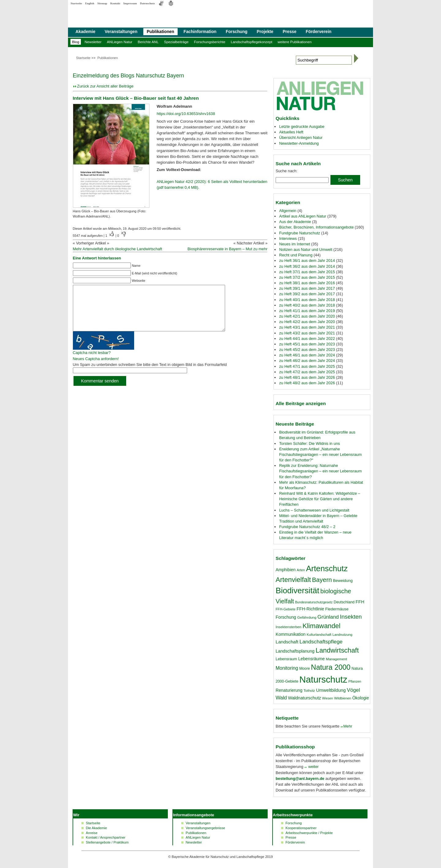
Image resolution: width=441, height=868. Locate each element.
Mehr (348, 726)
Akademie (86, 32)
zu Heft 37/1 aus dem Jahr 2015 (307, 272)
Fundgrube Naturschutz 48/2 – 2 (307, 527)
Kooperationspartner (301, 828)
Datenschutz (147, 3)
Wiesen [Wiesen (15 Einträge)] (328, 698)
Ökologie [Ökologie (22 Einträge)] (360, 698)
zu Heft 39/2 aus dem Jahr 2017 (307, 294)
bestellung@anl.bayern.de (300, 779)
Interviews (288, 238)
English (90, 3)
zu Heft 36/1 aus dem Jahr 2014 (307, 261)
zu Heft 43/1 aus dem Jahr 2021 (307, 327)
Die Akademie (96, 828)
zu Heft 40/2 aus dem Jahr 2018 (307, 305)
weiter (313, 767)
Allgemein (288, 211)
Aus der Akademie (295, 222)
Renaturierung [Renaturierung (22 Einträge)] (289, 690)
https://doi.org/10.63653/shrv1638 (186, 114)
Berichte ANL (148, 42)
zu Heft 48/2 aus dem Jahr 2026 (307, 383)
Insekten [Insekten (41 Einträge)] (351, 617)
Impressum (130, 3)
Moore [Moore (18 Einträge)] (305, 669)
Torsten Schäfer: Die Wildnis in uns (309, 443)
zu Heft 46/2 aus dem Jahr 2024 (307, 361)
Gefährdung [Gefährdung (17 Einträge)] (307, 617)
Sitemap (102, 3)
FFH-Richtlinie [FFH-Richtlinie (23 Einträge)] (311, 609)
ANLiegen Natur (120, 42)
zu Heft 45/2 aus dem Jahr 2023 (307, 350)
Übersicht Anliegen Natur (301, 138)
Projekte (265, 32)
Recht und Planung (296, 255)
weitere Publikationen (295, 42)
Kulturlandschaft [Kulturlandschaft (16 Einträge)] (319, 635)
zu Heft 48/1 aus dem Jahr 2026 (307, 377)
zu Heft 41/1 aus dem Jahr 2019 (307, 311)
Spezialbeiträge (176, 42)
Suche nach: (286, 171)
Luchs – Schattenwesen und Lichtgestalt (314, 510)
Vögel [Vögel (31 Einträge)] (354, 690)
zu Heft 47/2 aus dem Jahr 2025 (307, 372)
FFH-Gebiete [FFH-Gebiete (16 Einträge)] (286, 609)
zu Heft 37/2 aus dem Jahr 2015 (307, 277)
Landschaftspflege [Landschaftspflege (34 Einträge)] (321, 642)
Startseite (76, 3)
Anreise (92, 833)
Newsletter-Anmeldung (299, 143)
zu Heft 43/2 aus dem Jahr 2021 (307, 333)
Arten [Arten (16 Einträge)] (301, 570)
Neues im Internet (294, 244)
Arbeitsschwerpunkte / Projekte (309, 833)
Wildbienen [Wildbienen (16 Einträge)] (343, 698)
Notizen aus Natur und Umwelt (306, 250)
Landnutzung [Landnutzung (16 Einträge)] (343, 635)
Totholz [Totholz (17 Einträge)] (309, 691)
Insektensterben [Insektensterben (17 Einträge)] (288, 627)
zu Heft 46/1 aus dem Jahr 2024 (307, 355)
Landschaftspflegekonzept (251, 42)
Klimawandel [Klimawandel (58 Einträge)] (322, 626)
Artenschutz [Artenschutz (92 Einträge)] (327, 568)
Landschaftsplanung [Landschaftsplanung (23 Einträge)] (295, 651)
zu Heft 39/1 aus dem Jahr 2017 (307, 288)
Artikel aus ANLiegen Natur (303, 216)
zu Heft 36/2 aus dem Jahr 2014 (307, 266)
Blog (75, 42)
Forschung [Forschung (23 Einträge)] (286, 617)
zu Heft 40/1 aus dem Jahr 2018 (307, 300)
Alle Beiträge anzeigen (301, 403)
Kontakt (115, 3)
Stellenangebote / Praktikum (107, 842)
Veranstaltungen (121, 32)
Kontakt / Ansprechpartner (106, 837)
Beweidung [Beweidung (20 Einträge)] (343, 581)
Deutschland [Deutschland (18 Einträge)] (344, 602)
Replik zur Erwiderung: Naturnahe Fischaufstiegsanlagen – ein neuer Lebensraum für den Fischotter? (320, 471)
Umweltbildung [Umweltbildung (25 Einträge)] (331, 690)
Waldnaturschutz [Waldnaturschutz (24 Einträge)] (304, 698)
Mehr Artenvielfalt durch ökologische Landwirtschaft (118, 249)
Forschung (237, 32)
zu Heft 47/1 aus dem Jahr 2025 (307, 366)
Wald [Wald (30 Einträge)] (281, 698)
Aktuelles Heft (291, 132)
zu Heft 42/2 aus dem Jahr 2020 (307, 322)
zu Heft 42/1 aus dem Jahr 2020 (307, 316)
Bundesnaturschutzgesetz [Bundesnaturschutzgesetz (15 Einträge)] (314, 602)
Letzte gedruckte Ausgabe (302, 127)
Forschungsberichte (209, 42)
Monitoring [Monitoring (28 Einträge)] (287, 668)
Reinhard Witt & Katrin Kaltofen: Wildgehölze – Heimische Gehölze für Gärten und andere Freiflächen (320, 499)
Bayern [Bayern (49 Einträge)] (322, 580)
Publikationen (160, 32)
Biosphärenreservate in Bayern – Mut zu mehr (227, 249)
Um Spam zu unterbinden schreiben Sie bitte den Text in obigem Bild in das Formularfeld (150, 374)
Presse (290, 32)
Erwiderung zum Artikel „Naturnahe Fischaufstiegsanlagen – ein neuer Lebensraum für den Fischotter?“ (320, 454)
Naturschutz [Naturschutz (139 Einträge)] (323, 679)
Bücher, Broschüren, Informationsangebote (316, 227)
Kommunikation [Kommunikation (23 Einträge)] (291, 634)
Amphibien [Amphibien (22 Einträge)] (286, 570)
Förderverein (318, 32)
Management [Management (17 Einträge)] (336, 659)
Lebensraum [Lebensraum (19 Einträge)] (286, 659)
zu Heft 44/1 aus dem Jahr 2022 (307, 339)
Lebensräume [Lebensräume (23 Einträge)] (312, 659)
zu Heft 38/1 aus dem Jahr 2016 (307, 283)
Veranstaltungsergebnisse (205, 828)
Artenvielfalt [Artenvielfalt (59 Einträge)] (293, 580)
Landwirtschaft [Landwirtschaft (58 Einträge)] (337, 650)
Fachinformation (200, 32)
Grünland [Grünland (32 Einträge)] (328, 617)
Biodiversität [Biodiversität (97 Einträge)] (298, 590)
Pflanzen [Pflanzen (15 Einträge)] (355, 681)
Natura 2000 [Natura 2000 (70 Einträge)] (331, 667)
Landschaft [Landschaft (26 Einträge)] (287, 642)
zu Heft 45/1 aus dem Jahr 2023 (307, 344)
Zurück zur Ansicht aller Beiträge (105, 86)
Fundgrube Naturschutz (300, 233)
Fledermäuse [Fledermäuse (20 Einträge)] (337, 609)
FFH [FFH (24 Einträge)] (360, 602)
